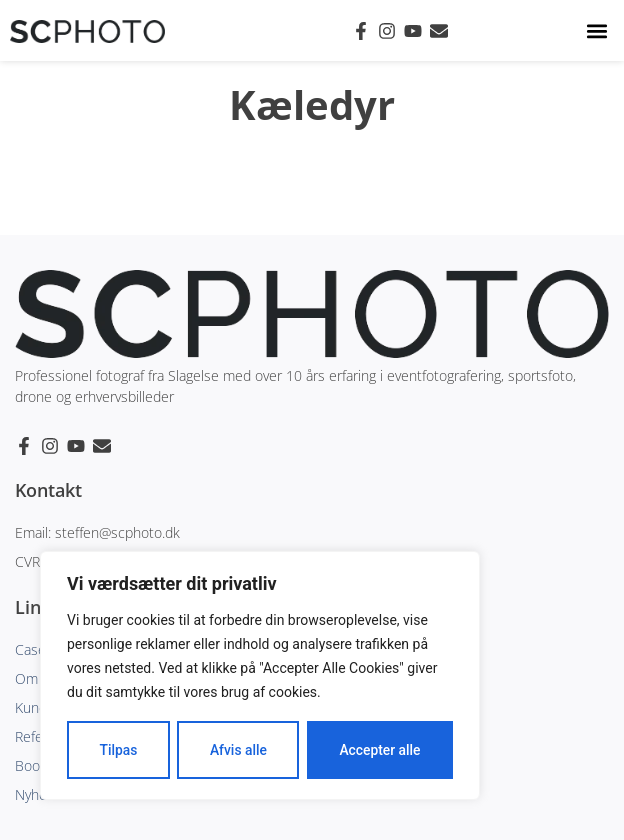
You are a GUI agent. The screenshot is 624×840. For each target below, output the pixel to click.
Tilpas (118, 750)
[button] (597, 30)
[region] (260, 676)
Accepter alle (380, 750)
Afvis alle (238, 750)
